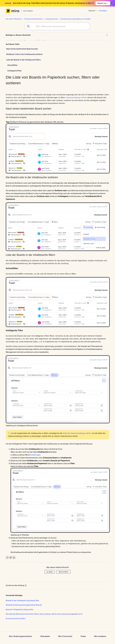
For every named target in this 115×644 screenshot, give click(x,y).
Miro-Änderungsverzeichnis (20, 636)
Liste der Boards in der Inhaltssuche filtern (24, 60)
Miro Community (65, 636)
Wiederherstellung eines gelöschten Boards (24, 605)
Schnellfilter (12, 65)
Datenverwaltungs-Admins (77, 97)
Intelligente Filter (15, 71)
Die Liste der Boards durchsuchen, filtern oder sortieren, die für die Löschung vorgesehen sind (44, 614)
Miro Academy (100, 636)
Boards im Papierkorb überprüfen (20, 609)
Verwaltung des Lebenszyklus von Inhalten (76, 19)
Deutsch (92, 11)
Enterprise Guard (52, 19)
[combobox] (57, 26)
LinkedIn (14, 558)
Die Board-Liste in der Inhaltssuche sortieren (24, 54)
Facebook (7, 558)
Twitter (11, 558)
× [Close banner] (112, 3)
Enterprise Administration (34, 19)
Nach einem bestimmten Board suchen (22, 49)
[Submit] (27, 26)
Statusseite (45, 636)
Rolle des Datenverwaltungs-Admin (77, 433)
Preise (83, 636)
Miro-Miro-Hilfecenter (14, 19)
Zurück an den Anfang (16, 585)
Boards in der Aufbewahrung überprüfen (22, 600)
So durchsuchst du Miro (16, 618)
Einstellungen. (35, 455)
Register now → (103, 3)
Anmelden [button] (103, 11)
